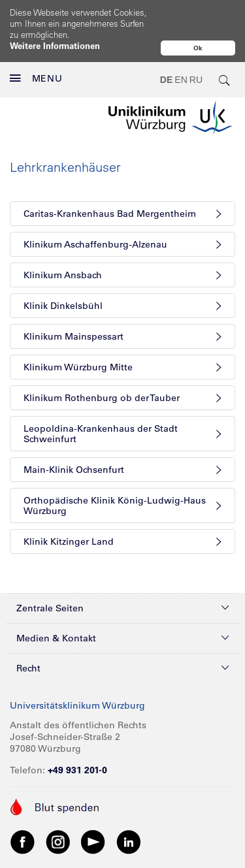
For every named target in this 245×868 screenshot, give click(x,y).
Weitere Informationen (55, 45)
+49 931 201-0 (77, 743)
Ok (198, 48)
